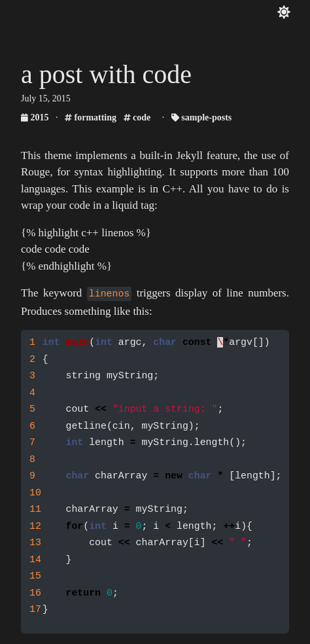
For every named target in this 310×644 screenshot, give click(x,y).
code (137, 117)
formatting (91, 117)
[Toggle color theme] (284, 12)
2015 (36, 117)
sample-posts (202, 117)
